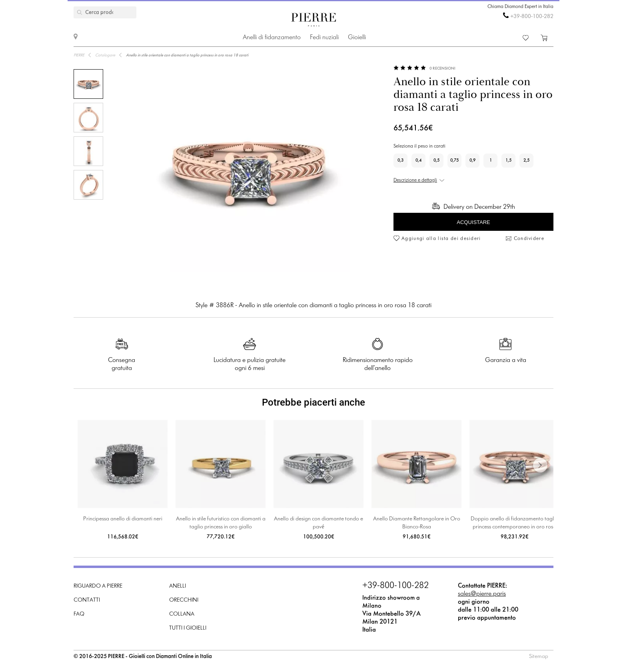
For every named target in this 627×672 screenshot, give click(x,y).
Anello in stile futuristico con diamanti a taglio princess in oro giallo (221, 523)
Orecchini (184, 600)
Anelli (178, 586)
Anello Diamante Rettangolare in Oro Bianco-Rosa (417, 523)
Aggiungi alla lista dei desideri (441, 239)
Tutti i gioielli (188, 628)
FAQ (79, 614)
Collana (182, 614)
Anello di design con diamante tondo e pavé (318, 523)
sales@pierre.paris (482, 594)
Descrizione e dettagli (415, 180)
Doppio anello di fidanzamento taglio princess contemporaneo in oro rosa (514, 523)
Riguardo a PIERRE (98, 586)
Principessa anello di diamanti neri (123, 519)
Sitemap (539, 657)
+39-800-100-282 (532, 17)
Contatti (87, 600)
